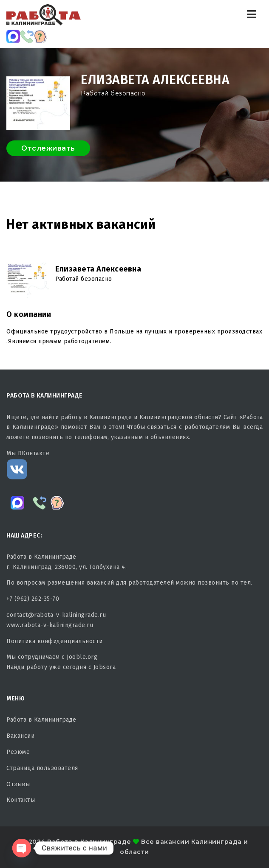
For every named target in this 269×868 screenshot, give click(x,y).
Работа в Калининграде (41, 720)
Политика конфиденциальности (55, 641)
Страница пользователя (42, 768)
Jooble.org (82, 657)
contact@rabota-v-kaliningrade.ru (56, 615)
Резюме (18, 752)
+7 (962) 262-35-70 (33, 599)
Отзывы (18, 784)
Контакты (21, 800)
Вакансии (20, 736)
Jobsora (105, 667)
